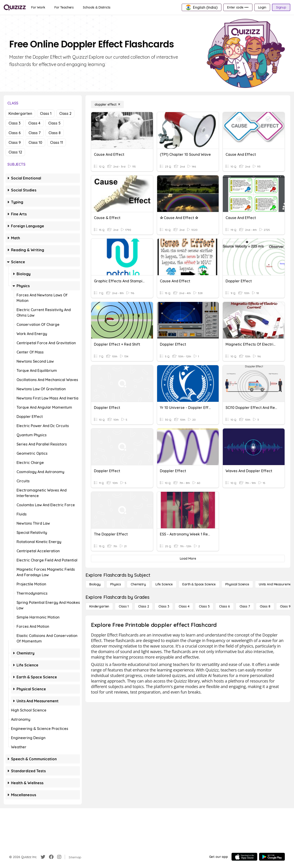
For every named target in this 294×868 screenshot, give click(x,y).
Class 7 (35, 133)
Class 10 (35, 142)
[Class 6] (224, 606)
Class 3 (14, 123)
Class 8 (55, 133)
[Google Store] (272, 857)
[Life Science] (164, 584)
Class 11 (57, 142)
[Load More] (188, 558)
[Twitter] (43, 857)
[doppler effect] (107, 104)
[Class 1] (124, 606)
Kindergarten (20, 113)
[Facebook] (51, 857)
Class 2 (65, 113)
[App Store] (244, 857)
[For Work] (38, 7)
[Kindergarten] (99, 606)
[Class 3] (164, 606)
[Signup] (281, 7)
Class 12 (15, 152)
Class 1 (46, 113)
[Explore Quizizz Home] (15, 7)
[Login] (262, 7)
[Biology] (95, 584)
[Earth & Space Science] (199, 584)
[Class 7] (245, 606)
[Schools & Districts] (97, 7)
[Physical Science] (237, 584)
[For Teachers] (64, 7)
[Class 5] (204, 606)
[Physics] (116, 584)
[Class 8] (265, 606)
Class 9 (15, 142)
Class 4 (34, 123)
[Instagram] (59, 857)
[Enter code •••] (238, 7)
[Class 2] (144, 606)
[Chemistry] (138, 584)
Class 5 (54, 123)
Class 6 (15, 133)
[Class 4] (184, 606)
